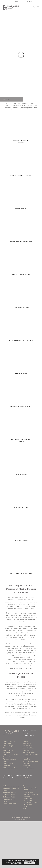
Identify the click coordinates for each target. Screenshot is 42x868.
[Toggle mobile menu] (38, 7)
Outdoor (26, 786)
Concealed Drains (10, 804)
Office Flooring (9, 761)
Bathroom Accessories (11, 786)
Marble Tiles (27, 744)
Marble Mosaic (28, 750)
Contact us (26, 806)
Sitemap (26, 809)
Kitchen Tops (28, 792)
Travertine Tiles (28, 748)
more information (17, 863)
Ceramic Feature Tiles (30, 755)
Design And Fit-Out (31, 788)
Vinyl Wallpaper (29, 768)
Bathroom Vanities (10, 797)
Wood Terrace (29, 800)
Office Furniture (9, 741)
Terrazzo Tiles (28, 746)
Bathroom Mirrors (9, 793)
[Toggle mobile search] (34, 7)
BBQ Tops (27, 790)
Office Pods (7, 744)
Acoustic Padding (9, 759)
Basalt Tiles (27, 759)
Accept (29, 863)
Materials (26, 741)
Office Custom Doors (11, 768)
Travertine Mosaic (29, 752)
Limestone (26, 757)
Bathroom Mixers (9, 795)
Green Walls (27, 766)
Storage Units (29, 798)
